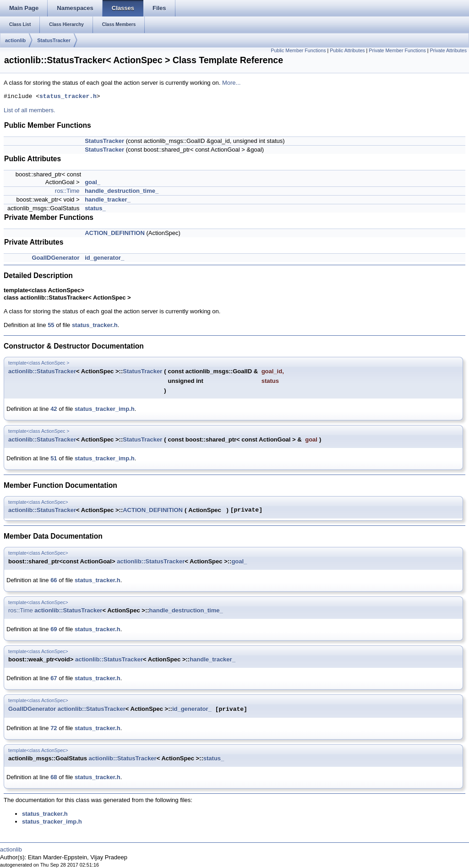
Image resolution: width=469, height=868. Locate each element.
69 (54, 629)
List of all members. (30, 110)
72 (54, 728)
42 (54, 409)
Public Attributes (347, 50)
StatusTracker (54, 40)
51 (54, 458)
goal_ (93, 182)
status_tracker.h (68, 97)
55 (51, 325)
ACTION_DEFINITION (115, 233)
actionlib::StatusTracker (42, 371)
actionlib (15, 40)
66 (54, 580)
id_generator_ (104, 258)
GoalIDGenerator (55, 258)
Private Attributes (448, 50)
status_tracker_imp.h (105, 409)
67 (54, 678)
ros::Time (67, 191)
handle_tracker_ (108, 199)
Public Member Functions (298, 50)
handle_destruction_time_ (122, 191)
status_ (95, 208)
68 (54, 777)
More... (231, 83)
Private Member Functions (397, 50)
